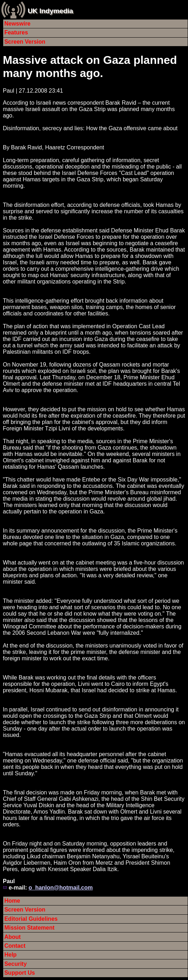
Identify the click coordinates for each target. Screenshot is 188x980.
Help (10, 955)
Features (16, 32)
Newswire (17, 24)
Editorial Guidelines (31, 919)
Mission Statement (29, 928)
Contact (15, 946)
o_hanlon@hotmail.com (60, 888)
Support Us (20, 973)
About (12, 937)
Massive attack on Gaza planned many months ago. (90, 67)
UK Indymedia (50, 11)
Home (12, 901)
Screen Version (25, 42)
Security (15, 964)
